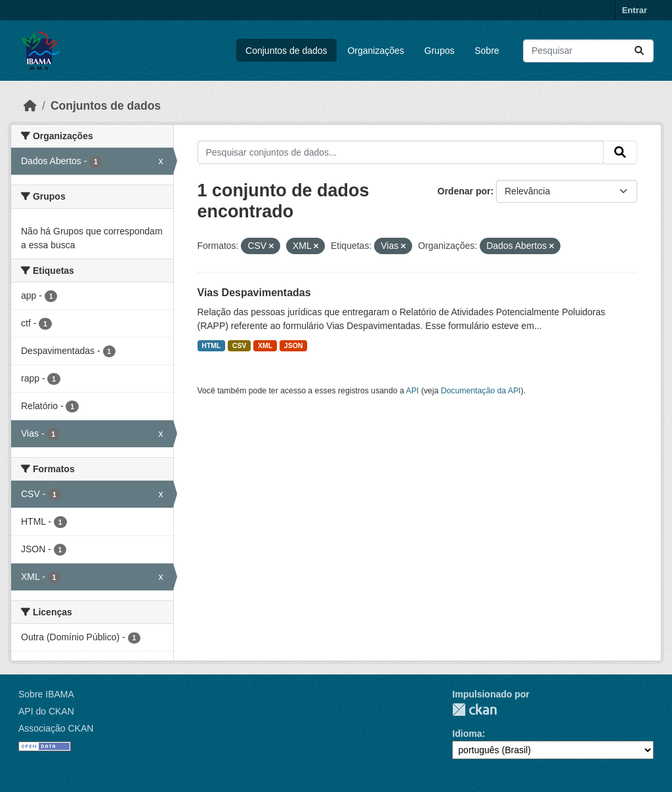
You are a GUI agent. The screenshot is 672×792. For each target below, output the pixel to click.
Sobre (487, 51)
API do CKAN (46, 711)
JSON (294, 345)
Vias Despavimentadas (254, 293)
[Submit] (639, 51)
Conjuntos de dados (286, 51)
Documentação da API (481, 391)
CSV (240, 345)
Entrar (635, 10)
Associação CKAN (56, 728)
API (413, 391)
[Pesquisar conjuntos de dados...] (588, 51)
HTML (211, 345)
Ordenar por (464, 191)
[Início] (30, 106)
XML (265, 345)
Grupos (440, 51)
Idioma (467, 734)
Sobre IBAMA (46, 694)
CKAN (474, 710)
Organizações (375, 51)
